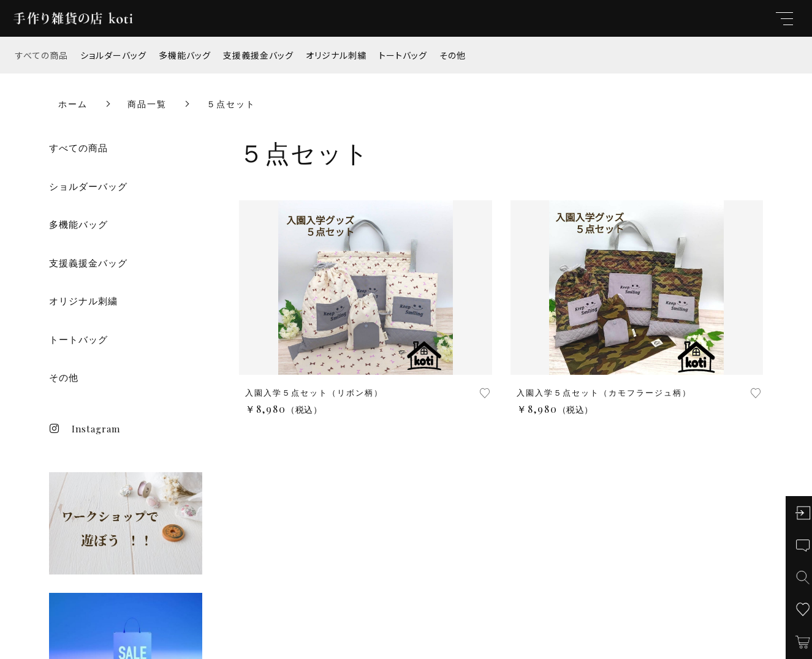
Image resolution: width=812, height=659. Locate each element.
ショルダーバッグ (113, 55)
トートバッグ (403, 55)
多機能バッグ (185, 55)
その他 (453, 55)
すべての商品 (42, 55)
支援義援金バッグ (258, 55)
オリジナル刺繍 (336, 55)
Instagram (85, 429)
